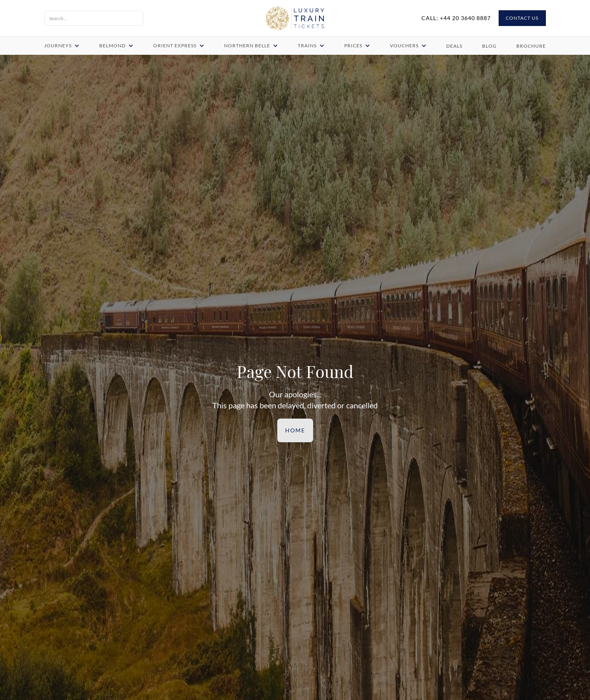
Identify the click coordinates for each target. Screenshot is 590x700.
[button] (62, 46)
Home (295, 430)
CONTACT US (522, 18)
